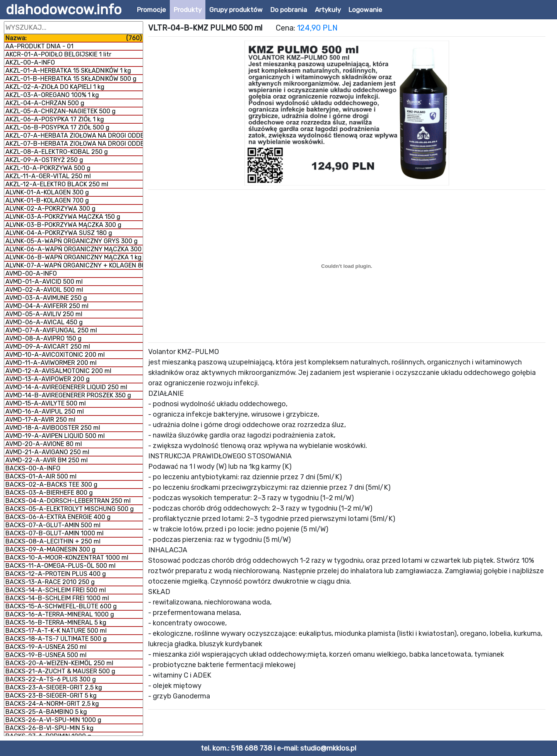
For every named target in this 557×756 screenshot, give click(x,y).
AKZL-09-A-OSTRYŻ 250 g (44, 160)
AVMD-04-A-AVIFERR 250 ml (47, 306)
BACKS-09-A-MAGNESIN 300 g (50, 549)
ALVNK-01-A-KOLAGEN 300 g (47, 192)
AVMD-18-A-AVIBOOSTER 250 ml (53, 428)
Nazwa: (73, 38)
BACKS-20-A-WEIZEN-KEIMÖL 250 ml (59, 663)
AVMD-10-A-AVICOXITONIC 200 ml (55, 355)
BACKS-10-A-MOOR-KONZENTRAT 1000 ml (67, 558)
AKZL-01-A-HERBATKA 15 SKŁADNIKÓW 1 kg (68, 71)
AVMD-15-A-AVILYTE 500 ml (46, 403)
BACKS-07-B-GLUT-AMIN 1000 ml (55, 533)
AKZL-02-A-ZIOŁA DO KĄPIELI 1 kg (55, 87)
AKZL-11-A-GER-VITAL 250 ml (48, 176)
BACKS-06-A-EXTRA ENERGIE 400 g (58, 517)
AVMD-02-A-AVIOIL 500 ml (44, 290)
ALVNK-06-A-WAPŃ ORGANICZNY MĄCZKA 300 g (74, 249)
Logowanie (365, 10)
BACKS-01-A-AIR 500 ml (41, 476)
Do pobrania (289, 10)
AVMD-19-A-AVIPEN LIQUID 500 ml (55, 436)
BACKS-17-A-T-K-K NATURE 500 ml (56, 631)
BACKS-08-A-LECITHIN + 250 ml (53, 541)
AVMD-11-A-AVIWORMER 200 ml (51, 363)
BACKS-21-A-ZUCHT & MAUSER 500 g (60, 671)
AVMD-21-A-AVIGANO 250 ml (47, 452)
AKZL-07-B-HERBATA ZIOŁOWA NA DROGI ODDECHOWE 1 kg (74, 144)
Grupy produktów (236, 10)
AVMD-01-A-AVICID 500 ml (44, 282)
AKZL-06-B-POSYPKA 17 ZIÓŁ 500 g (57, 127)
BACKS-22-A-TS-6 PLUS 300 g (51, 679)
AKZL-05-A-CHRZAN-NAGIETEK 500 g (61, 111)
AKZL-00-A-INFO (30, 62)
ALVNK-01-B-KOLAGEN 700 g (47, 200)
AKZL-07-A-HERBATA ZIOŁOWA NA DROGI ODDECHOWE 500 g (74, 135)
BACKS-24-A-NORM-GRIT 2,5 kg (52, 704)
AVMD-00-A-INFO (31, 273)
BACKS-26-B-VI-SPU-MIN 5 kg (50, 728)
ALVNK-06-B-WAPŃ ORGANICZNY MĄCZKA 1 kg (73, 257)
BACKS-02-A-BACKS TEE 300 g (51, 484)
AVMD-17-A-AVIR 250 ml (40, 420)
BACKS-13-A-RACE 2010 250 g (50, 582)
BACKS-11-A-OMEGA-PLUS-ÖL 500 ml (61, 566)
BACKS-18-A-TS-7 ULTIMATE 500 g (56, 639)
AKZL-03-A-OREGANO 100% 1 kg (52, 95)
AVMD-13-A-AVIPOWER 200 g (48, 379)
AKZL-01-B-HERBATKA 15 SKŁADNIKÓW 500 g (71, 79)
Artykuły (328, 10)
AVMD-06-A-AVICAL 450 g (44, 322)
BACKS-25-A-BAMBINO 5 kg (46, 712)
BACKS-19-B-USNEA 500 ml (46, 655)
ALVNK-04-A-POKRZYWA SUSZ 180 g (59, 233)
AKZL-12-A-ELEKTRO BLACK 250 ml (57, 184)
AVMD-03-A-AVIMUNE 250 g (46, 298)
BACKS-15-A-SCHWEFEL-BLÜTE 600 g (61, 606)
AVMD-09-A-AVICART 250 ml (48, 346)
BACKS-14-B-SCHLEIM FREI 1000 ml (57, 598)
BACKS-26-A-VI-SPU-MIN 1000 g (53, 720)
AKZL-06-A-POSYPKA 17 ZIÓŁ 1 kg (55, 119)
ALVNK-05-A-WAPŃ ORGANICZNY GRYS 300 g (72, 241)
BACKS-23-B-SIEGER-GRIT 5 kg (51, 696)
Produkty (188, 10)
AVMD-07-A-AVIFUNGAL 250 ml (51, 330)
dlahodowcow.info (64, 10)
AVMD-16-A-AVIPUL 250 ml (45, 411)
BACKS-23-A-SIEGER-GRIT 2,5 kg (54, 687)
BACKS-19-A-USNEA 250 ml (46, 647)
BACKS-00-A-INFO (33, 468)
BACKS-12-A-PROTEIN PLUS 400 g (56, 574)
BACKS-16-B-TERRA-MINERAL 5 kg (56, 622)
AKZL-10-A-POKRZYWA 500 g (48, 168)
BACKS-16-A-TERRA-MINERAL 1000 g (60, 614)
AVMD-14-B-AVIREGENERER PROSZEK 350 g (68, 395)
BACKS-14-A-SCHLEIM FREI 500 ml (56, 590)
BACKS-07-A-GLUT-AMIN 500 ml (53, 525)
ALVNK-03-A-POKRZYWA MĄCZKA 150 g (63, 217)
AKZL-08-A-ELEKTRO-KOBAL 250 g (57, 152)
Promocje (151, 10)
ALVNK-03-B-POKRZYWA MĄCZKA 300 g (63, 225)
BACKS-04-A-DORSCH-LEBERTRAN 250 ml (68, 501)
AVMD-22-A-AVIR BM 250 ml (47, 460)
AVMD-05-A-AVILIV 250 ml (44, 314)
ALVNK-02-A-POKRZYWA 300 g (50, 209)
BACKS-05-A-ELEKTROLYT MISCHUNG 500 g (70, 509)
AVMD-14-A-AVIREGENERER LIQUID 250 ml (66, 387)
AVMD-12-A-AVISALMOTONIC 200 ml (58, 371)
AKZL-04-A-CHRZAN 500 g (45, 103)
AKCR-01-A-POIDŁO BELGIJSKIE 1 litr (58, 54)
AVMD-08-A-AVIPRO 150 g (44, 338)
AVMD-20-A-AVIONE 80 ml (44, 444)
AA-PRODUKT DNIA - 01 (39, 46)
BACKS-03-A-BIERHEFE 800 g (49, 493)
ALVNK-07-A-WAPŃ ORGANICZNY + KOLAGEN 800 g (74, 265)
